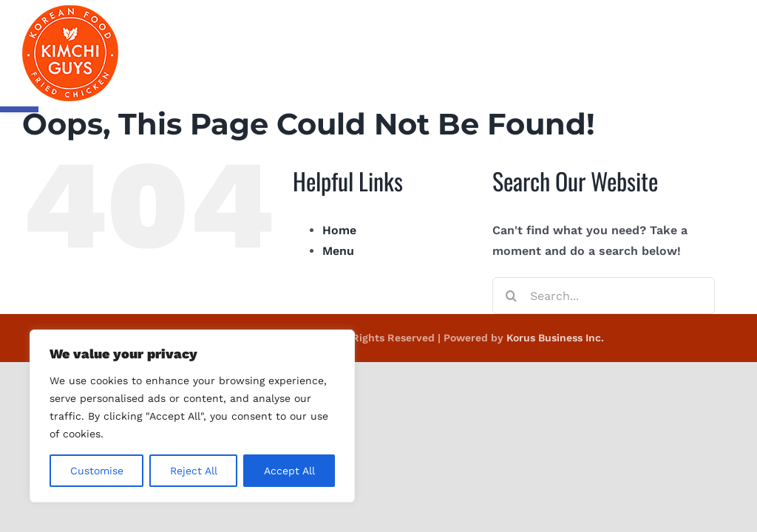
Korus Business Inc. (555, 338)
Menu (338, 251)
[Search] (511, 296)
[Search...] (604, 296)
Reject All (194, 471)
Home (339, 230)
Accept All (289, 471)
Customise (97, 471)
